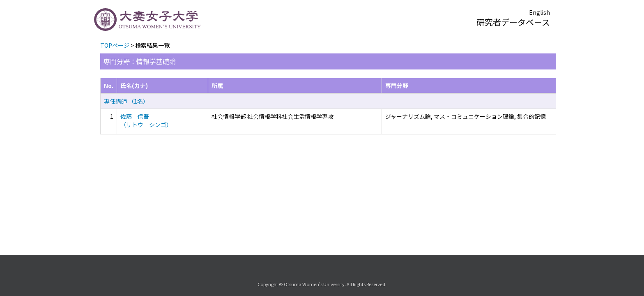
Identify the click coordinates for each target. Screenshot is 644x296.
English (539, 12)
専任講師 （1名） (126, 101)
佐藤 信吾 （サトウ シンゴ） (146, 120)
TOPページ (115, 45)
